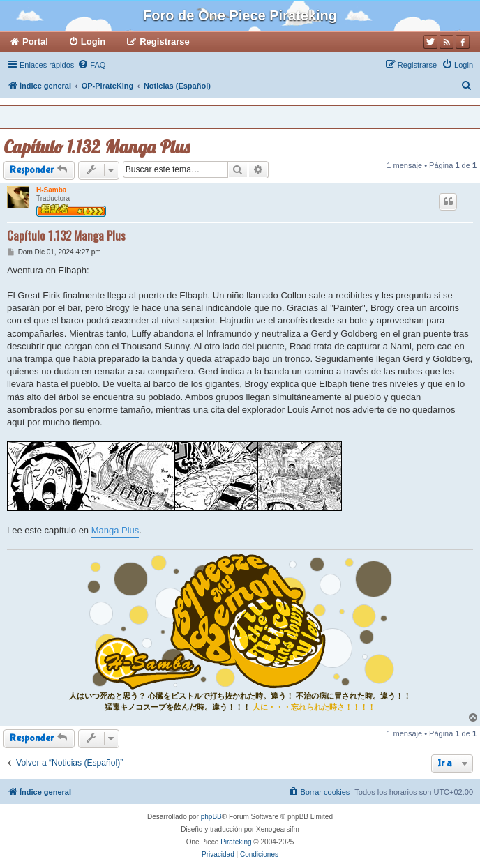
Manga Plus (115, 530)
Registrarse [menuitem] (165, 41)
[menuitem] (91, 65)
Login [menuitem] (93, 41)
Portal (35, 41)
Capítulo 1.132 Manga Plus (97, 147)
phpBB (211, 817)
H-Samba (51, 190)
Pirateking (236, 842)
